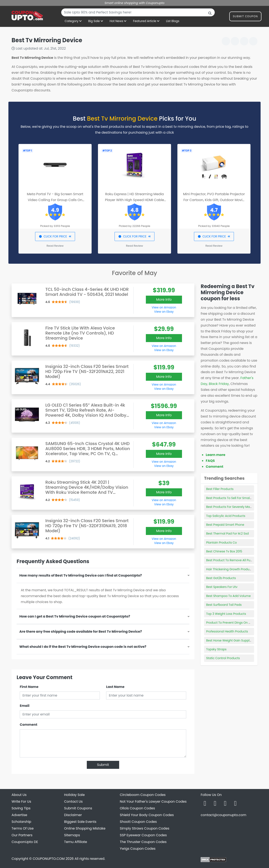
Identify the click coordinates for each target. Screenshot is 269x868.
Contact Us (73, 801)
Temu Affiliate (76, 842)
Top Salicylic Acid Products (226, 516)
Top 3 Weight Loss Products (226, 614)
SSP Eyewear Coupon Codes (143, 835)
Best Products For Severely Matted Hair (234, 507)
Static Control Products (223, 658)
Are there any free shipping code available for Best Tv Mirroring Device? (81, 632)
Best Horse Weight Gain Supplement (233, 640)
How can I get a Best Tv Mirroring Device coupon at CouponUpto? (75, 616)
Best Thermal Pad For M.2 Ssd (227, 533)
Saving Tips (21, 808)
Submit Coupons (78, 808)
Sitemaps (72, 835)
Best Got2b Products (221, 578)
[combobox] (138, 12)
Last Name (115, 687)
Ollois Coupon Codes (137, 808)
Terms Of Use (23, 828)
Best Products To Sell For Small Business (235, 498)
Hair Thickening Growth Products (230, 569)
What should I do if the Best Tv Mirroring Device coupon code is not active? (83, 647)
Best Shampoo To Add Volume (228, 596)
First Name (29, 687)
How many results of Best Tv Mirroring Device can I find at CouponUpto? (81, 575)
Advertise (19, 815)
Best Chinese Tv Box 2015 (224, 551)
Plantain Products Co (222, 543)
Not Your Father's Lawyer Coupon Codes (153, 801)
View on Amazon (164, 307)
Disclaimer (73, 815)
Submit (103, 765)
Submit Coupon (245, 17)
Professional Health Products (227, 631)
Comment (28, 725)
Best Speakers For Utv (222, 587)
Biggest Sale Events (80, 822)
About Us (19, 795)
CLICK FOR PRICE (55, 236)
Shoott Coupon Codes (138, 822)
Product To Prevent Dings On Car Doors (235, 623)
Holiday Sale (74, 795)
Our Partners (22, 835)
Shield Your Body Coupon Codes (147, 815)
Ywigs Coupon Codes (138, 849)
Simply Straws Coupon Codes (145, 828)
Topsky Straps (216, 649)
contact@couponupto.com (224, 815)
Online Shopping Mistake (85, 828)
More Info (164, 300)
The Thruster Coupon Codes (143, 842)
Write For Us (21, 801)
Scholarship (21, 822)
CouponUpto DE (25, 842)
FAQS (210, 461)
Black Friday (219, 384)
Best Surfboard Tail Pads (224, 605)
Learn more (216, 455)
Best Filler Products (220, 489)
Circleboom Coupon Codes (143, 795)
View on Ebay (164, 312)
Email (25, 706)
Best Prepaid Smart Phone (225, 525)
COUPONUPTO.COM (49, 859)
